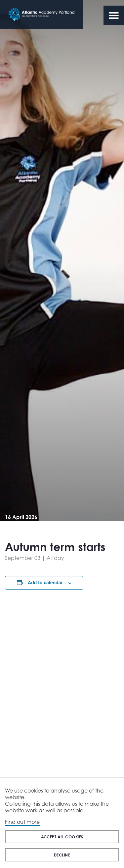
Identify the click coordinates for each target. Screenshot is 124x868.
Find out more (22, 822)
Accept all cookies (62, 837)
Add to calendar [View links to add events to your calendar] (45, 583)
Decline (62, 855)
